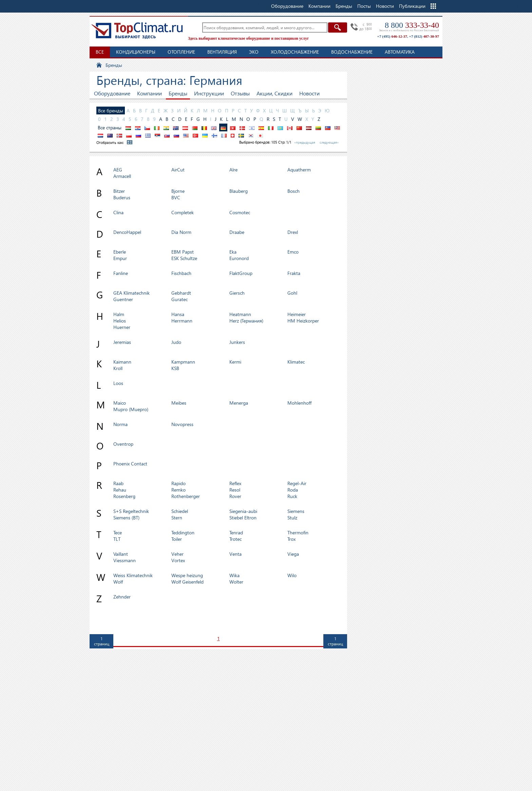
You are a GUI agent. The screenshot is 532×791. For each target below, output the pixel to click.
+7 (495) (392, 36)
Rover (235, 496)
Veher (177, 554)
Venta (235, 554)
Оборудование (112, 93)
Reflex (235, 483)
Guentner (123, 299)
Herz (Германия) (246, 321)
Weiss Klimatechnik (133, 575)
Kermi (235, 362)
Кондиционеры (136, 52)
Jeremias (122, 342)
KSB (175, 368)
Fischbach (181, 273)
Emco (293, 252)
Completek (183, 212)
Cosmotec (240, 212)
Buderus (122, 197)
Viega (293, 554)
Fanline (121, 273)
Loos (118, 383)
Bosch (293, 191)
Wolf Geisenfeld (187, 582)
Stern (177, 518)
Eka (233, 252)
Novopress (182, 424)
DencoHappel (127, 232)
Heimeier (297, 314)
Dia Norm (181, 232)
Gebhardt (181, 293)
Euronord (239, 258)
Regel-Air (297, 483)
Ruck (292, 496)
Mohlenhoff (299, 403)
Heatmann (240, 314)
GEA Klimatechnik (131, 293)
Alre (233, 170)
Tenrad (236, 532)
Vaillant (121, 554)
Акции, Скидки (274, 93)
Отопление (181, 52)
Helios (120, 321)
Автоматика (400, 52)
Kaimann (122, 362)
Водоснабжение (352, 52)
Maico (120, 403)
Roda (293, 490)
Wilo (292, 575)
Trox (291, 539)
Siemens (296, 511)
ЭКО (254, 52)
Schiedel (180, 511)
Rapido (178, 483)
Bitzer (119, 191)
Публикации (412, 6)
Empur (120, 258)
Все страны (110, 127)
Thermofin (298, 532)
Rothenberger (186, 496)
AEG (118, 170)
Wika (234, 575)
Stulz (292, 518)
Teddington (183, 532)
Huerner (122, 327)
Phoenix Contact (130, 464)
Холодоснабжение (295, 52)
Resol (235, 490)
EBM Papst (183, 252)
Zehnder (122, 597)
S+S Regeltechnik (131, 511)
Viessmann (125, 560)
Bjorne (178, 191)
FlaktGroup (241, 273)
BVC (176, 197)
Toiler (177, 539)
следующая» (329, 142)
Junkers (237, 342)
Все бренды (111, 111)
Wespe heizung (187, 575)
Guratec (179, 299)
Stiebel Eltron (243, 518)
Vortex (178, 560)
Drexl (293, 232)
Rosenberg (124, 496)
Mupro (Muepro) (131, 409)
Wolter (236, 582)
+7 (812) (424, 36)
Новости (385, 6)
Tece (118, 532)
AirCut (178, 170)
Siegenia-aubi (243, 511)
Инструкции (209, 93)
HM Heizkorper (303, 321)
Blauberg (239, 191)
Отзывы (240, 93)
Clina (118, 212)
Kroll (118, 368)
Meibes (179, 403)
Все (100, 52)
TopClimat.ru (137, 31)
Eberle (120, 252)
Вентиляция (222, 52)
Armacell (122, 176)
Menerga (239, 403)
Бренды (178, 93)
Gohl (292, 293)
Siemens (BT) (126, 518)
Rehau (120, 490)
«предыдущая (305, 142)
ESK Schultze (184, 258)
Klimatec (296, 362)
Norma (120, 424)
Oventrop (123, 444)
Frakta (294, 273)
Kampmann (183, 362)
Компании (149, 93)
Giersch (237, 293)
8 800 (412, 25)
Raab (118, 483)
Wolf (118, 582)
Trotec (235, 539)
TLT (117, 539)
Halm (119, 314)
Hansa (178, 314)
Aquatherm (299, 170)
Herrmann (182, 321)
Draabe (237, 232)
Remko (178, 490)
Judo (176, 342)
